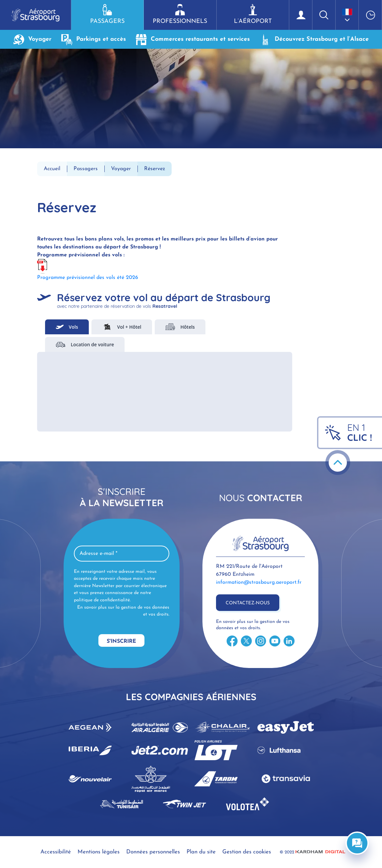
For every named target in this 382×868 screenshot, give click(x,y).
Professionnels (180, 14)
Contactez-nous (248, 603)
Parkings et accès (94, 39)
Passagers (107, 14)
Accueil (52, 169)
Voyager (32, 39)
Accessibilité (56, 852)
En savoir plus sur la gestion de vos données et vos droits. (123, 611)
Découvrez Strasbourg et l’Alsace (314, 39)
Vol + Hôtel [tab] (122, 327)
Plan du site (201, 852)
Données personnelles (153, 852)
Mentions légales (99, 852)
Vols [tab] (67, 327)
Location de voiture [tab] (85, 344)
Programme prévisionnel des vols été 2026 (88, 278)
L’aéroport (253, 14)
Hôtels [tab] (180, 327)
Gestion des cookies (247, 852)
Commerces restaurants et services (193, 39)
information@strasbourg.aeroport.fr (259, 582)
